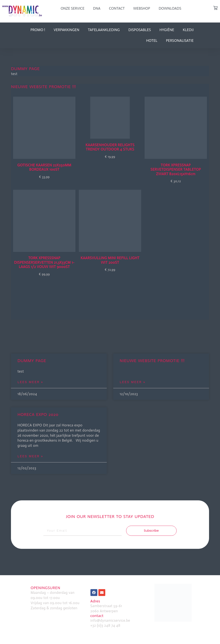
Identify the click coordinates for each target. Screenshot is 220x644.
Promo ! (38, 30)
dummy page (25, 69)
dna (97, 8)
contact (97, 616)
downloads (170, 8)
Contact (117, 8)
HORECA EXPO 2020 (38, 414)
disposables (140, 30)
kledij (188, 30)
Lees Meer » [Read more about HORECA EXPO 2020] (30, 456)
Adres (95, 601)
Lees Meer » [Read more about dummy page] (30, 382)
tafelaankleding (104, 30)
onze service (73, 8)
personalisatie (180, 41)
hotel (152, 41)
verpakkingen (66, 30)
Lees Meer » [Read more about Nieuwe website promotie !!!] (132, 382)
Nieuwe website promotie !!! (43, 87)
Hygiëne (167, 30)
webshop (142, 8)
